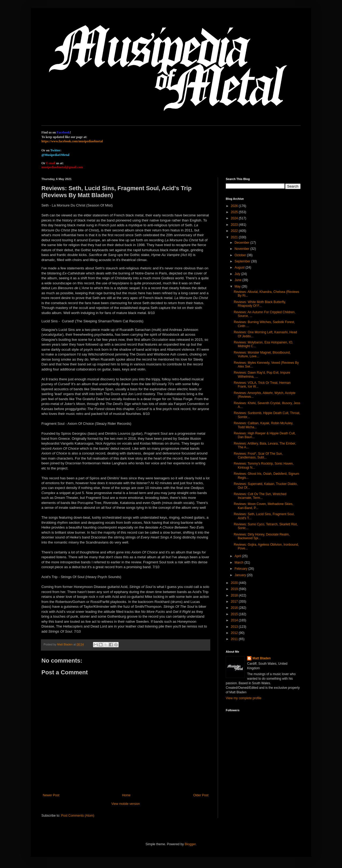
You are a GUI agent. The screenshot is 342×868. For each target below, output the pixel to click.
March (240, 563)
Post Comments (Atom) (78, 816)
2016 (235, 608)
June (238, 280)
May (238, 286)
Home (126, 795)
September (243, 261)
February (241, 569)
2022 (235, 231)
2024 (235, 218)
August (240, 267)
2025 (235, 212)
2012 (235, 633)
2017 (235, 602)
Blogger (190, 844)
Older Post (201, 795)
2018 (235, 595)
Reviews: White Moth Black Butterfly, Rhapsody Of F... (260, 304)
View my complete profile (244, 698)
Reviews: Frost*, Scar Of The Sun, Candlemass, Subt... (258, 456)
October (241, 255)
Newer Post (51, 795)
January (241, 575)
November (242, 249)
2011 (235, 639)
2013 (235, 627)
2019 (235, 589)
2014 (235, 620)
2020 (235, 583)
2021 (235, 237)
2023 (235, 225)
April (238, 556)
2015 (235, 614)
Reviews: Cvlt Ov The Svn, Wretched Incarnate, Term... (260, 496)
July (238, 274)
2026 (235, 206)
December (242, 243)
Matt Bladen (262, 658)
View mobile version (126, 804)
